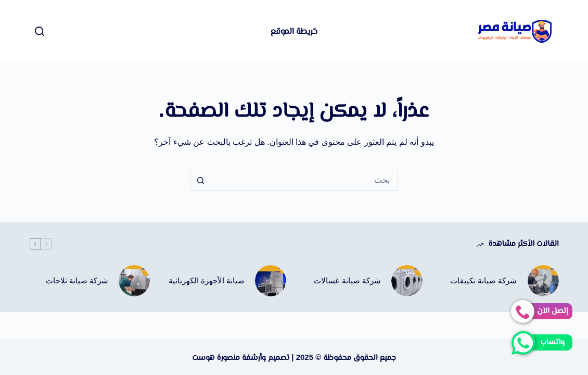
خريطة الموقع (294, 31)
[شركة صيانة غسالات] (407, 281)
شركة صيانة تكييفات (483, 280)
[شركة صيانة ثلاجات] (134, 281)
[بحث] (40, 31)
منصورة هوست (216, 357)
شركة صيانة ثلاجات (77, 280)
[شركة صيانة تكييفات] (543, 281)
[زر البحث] (200, 180)
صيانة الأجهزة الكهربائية (207, 280)
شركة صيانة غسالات (347, 280)
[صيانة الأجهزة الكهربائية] (271, 281)
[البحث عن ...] (304, 180)
